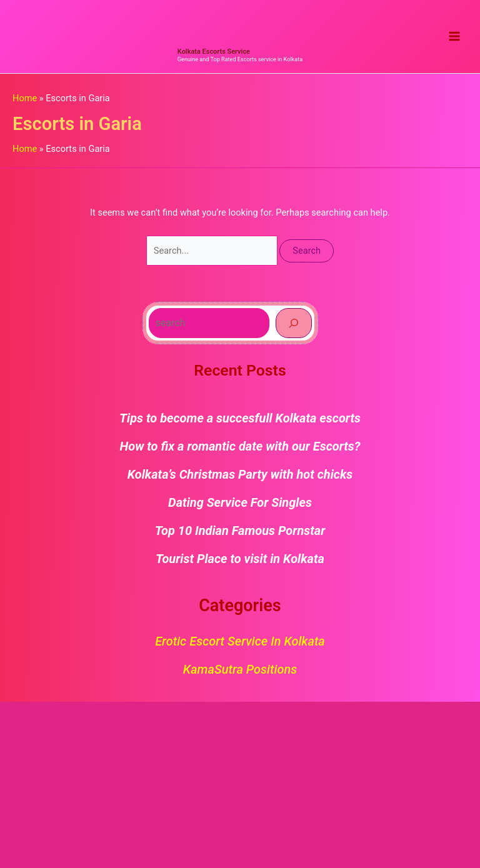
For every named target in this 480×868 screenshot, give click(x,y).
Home (25, 98)
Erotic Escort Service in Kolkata (240, 641)
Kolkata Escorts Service (214, 52)
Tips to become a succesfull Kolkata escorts (240, 418)
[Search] (294, 323)
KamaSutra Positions (240, 669)
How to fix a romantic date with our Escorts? (240, 446)
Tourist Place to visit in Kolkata (240, 559)
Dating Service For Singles (240, 502)
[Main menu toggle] (454, 37)
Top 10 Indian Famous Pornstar (240, 531)
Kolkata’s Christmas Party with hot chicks (240, 474)
